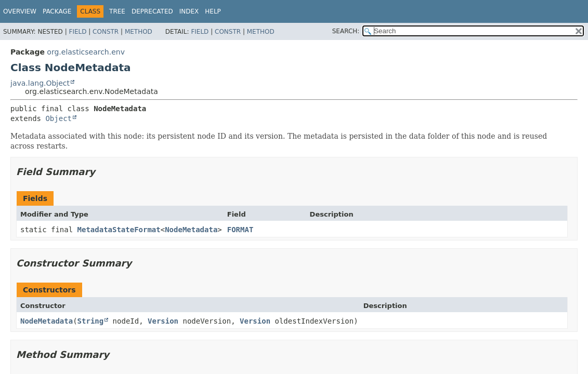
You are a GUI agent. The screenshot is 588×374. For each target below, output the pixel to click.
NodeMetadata (191, 230)
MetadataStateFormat (119, 230)
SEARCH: (346, 31)
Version (163, 321)
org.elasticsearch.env (86, 52)
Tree (117, 11)
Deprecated (152, 11)
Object (58, 118)
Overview (20, 11)
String (91, 321)
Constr (106, 32)
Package (57, 11)
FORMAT (240, 230)
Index (189, 11)
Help (213, 11)
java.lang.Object (40, 83)
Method (139, 32)
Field (77, 32)
